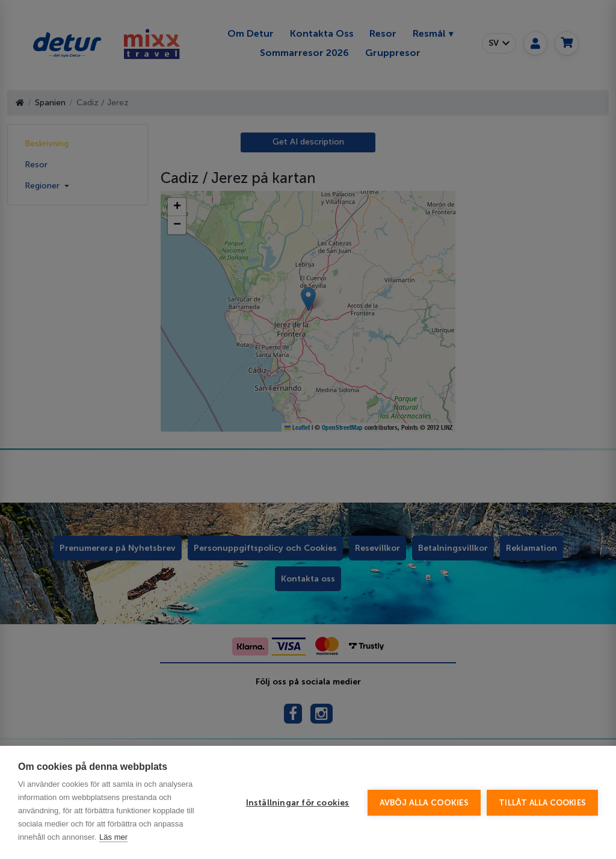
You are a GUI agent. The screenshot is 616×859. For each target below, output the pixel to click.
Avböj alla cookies (424, 803)
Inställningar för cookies (298, 803)
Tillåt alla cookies (542, 803)
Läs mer (113, 837)
